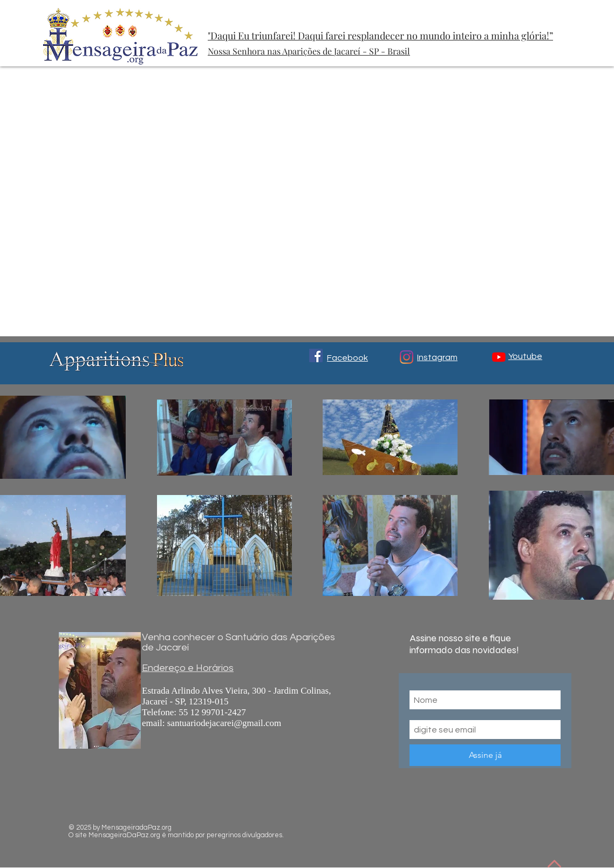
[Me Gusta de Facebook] (466, 822)
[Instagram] (407, 357)
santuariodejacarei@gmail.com (224, 723)
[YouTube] (499, 357)
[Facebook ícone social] (316, 355)
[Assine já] (485, 755)
